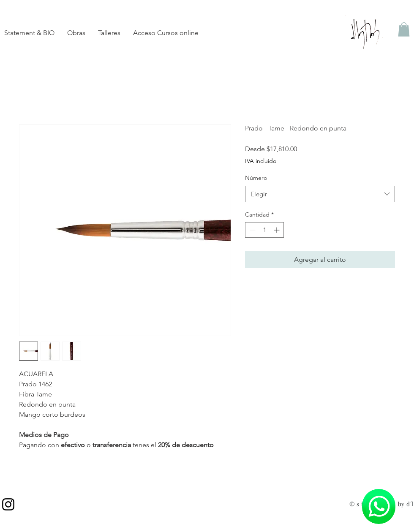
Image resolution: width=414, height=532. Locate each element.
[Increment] (277, 230)
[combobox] (320, 194)
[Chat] (379, 506)
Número (256, 178)
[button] (404, 29)
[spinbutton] (264, 230)
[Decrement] (252, 230)
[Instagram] (8, 504)
